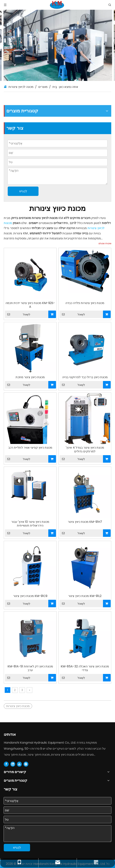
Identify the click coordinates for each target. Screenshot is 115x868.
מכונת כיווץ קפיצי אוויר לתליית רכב (30, 448)
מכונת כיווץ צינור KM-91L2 (85, 596)
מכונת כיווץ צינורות (18, 706)
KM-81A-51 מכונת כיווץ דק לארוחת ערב (30, 668)
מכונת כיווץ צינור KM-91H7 (85, 522)
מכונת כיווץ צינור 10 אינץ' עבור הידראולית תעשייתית (30, 524)
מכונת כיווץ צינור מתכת (30, 377)
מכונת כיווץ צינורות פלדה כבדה (85, 303)
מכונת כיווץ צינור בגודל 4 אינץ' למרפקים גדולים (85, 450)
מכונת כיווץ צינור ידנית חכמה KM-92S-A (30, 305)
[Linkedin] (13, 764)
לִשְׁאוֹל (18, 314)
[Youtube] (19, 764)
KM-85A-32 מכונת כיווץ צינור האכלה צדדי (85, 668)
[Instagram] (26, 764)
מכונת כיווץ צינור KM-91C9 (30, 596)
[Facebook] (6, 764)
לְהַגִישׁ (23, 191)
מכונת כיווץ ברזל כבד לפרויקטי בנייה (85, 377)
